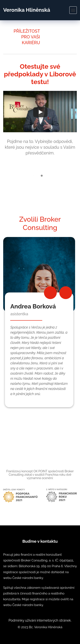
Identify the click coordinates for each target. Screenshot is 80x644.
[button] (73, 10)
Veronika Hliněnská (27, 10)
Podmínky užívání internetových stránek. (40, 620)
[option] (40, 322)
